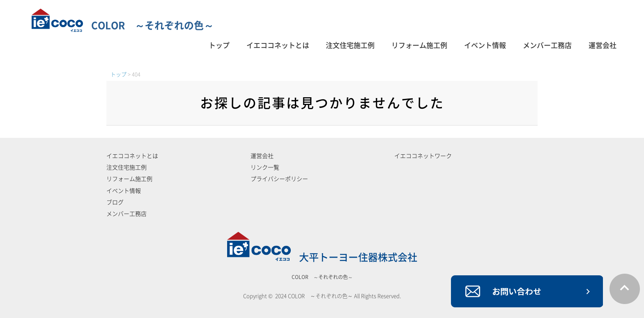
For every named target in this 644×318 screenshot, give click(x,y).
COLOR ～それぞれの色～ (123, 25)
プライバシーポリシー (279, 179)
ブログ (115, 202)
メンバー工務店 (547, 45)
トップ (219, 45)
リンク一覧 (265, 167)
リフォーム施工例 (419, 45)
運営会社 (603, 45)
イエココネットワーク (423, 156)
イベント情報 (485, 45)
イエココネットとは (278, 45)
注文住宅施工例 (350, 45)
